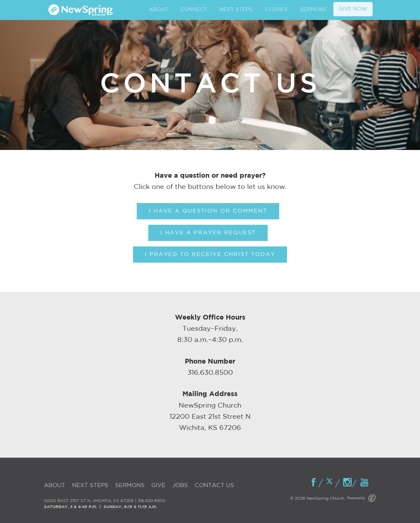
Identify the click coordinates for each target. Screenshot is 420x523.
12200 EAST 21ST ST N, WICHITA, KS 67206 (89, 501)
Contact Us (214, 486)
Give (158, 486)
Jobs (180, 486)
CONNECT (194, 10)
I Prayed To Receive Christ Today (210, 254)
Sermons (130, 486)
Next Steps (90, 486)
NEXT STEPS (236, 10)
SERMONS (313, 10)
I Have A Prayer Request (208, 233)
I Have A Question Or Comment (208, 211)
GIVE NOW (353, 9)
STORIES (276, 10)
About (55, 486)
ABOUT (159, 10)
